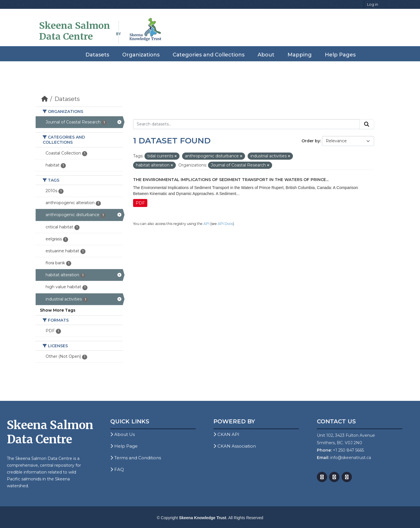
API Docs (225, 224)
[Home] (45, 99)
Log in (373, 4)
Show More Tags (58, 310)
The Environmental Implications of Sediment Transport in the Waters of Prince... (231, 180)
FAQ (117, 469)
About (266, 55)
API (206, 224)
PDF (140, 203)
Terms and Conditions (136, 458)
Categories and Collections (209, 55)
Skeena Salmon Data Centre (75, 31)
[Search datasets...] (246, 124)
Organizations (141, 55)
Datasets (97, 55)
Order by (311, 141)
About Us (123, 434)
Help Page (124, 446)
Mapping (300, 55)
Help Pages (340, 55)
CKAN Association (235, 446)
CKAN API (226, 434)
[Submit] (367, 124)
